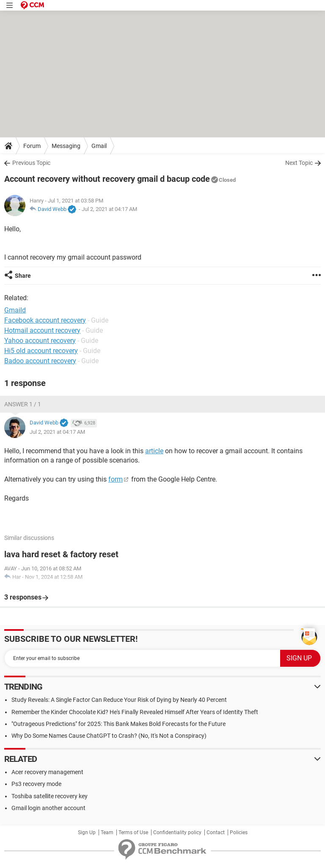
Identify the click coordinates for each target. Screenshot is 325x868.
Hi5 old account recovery (41, 351)
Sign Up (87, 832)
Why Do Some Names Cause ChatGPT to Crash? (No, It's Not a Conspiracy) (109, 736)
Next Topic (299, 163)
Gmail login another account (48, 808)
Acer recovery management (47, 772)
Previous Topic (31, 163)
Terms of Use (133, 832)
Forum (32, 146)
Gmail (99, 146)
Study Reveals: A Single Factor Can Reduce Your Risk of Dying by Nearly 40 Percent (119, 700)
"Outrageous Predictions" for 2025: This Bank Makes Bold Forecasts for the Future (118, 724)
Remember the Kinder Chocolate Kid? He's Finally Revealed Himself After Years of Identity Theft (135, 712)
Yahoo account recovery (40, 341)
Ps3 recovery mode (36, 784)
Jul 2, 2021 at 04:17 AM (109, 209)
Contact (216, 832)
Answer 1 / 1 (23, 404)
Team (107, 832)
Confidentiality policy (177, 832)
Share (23, 276)
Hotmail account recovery (42, 330)
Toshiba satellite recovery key (50, 796)
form (116, 479)
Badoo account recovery (40, 361)
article (154, 451)
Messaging (66, 146)
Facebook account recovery (45, 320)
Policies (239, 832)
